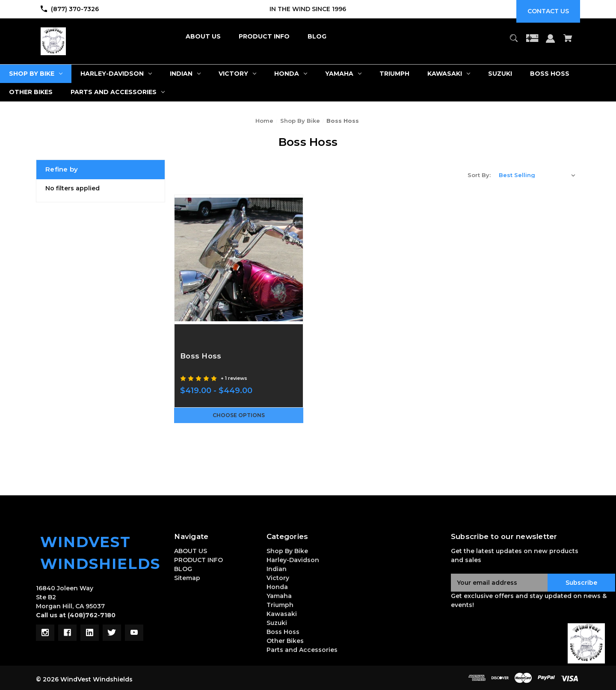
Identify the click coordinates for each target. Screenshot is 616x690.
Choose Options (239, 415)
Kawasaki (282, 614)
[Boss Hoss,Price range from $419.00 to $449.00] (239, 259)
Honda (277, 587)
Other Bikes (285, 641)
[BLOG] (317, 37)
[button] (586, 643)
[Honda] (291, 74)
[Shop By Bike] (36, 74)
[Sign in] (551, 43)
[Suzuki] (500, 74)
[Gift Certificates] (532, 42)
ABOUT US (191, 551)
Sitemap (187, 578)
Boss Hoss (283, 632)
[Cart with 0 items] (568, 42)
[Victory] (237, 74)
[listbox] (537, 175)
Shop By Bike (287, 551)
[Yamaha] (343, 74)
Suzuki (277, 623)
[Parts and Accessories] (118, 92)
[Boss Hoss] (550, 74)
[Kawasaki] (449, 74)
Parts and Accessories (302, 650)
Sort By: (479, 175)
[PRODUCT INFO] (264, 37)
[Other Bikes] (31, 92)
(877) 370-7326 (75, 9)
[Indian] (185, 74)
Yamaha (279, 596)
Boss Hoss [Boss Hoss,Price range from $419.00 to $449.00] (204, 356)
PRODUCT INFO (198, 560)
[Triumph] (394, 74)
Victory (278, 578)
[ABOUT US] (203, 37)
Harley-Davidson (293, 560)
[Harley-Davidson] (116, 74)
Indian (277, 569)
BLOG (183, 569)
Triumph (280, 605)
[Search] (514, 42)
